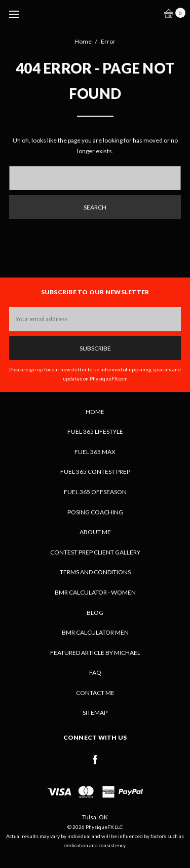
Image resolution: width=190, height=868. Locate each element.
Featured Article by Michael (95, 653)
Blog (95, 613)
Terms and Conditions (95, 572)
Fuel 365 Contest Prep (95, 472)
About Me (95, 532)
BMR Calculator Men (95, 632)
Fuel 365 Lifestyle (95, 431)
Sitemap (95, 713)
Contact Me (95, 693)
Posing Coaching (95, 512)
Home (95, 412)
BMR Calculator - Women (95, 592)
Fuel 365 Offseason (95, 492)
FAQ (95, 672)
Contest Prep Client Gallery (95, 552)
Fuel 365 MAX (95, 452)
